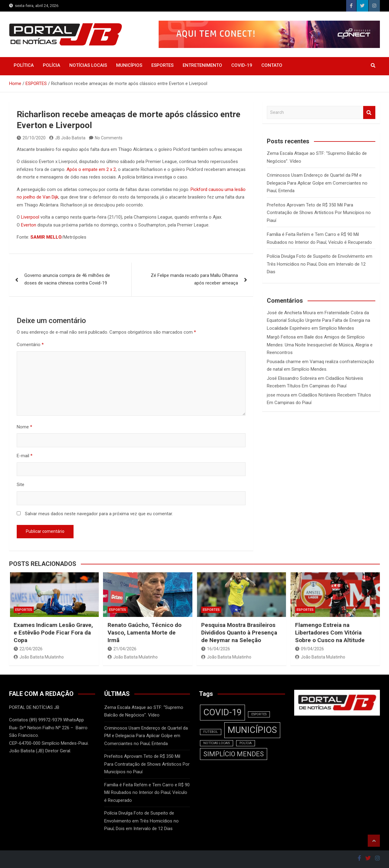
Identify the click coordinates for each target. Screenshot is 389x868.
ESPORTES (162, 65)
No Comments (109, 138)
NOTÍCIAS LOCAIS (88, 65)
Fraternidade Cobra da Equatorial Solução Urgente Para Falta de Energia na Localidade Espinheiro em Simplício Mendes (318, 320)
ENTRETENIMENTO (202, 65)
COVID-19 (242, 65)
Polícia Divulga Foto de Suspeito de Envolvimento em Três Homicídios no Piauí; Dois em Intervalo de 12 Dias (320, 264)
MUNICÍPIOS (129, 65)
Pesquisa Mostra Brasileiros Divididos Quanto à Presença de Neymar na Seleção (239, 632)
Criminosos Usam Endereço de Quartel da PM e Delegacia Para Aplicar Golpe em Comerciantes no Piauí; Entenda (317, 183)
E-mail (25, 456)
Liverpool (30, 217)
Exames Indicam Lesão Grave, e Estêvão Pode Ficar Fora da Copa (53, 632)
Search (369, 112)
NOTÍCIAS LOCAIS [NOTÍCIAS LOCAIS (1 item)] (217, 743)
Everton (29, 225)
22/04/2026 (28, 649)
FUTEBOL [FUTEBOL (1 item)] (211, 732)
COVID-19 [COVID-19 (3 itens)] (222, 712)
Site (21, 485)
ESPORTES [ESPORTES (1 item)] (259, 714)
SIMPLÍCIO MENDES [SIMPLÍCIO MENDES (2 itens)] (234, 754)
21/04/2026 (122, 649)
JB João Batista (67, 138)
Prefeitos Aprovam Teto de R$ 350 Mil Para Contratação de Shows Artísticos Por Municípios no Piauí (319, 213)
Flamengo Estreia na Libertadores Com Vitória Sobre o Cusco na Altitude (330, 632)
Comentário (30, 345)
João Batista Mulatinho (39, 657)
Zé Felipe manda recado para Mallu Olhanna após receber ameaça (194, 279)
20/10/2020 (31, 138)
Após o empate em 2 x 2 (91, 169)
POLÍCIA (52, 65)
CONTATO (272, 65)
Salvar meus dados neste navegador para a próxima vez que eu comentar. (99, 514)
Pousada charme (284, 362)
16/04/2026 (216, 649)
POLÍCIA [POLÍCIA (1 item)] (246, 743)
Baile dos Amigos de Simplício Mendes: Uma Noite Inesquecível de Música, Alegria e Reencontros (320, 345)
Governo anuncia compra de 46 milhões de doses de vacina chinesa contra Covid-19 (67, 279)
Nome (24, 427)
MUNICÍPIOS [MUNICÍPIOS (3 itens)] (252, 730)
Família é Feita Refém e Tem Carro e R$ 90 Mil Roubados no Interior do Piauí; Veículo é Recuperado (147, 793)
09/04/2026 (310, 649)
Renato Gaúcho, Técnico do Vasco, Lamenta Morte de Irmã (145, 632)
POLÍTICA (24, 65)
